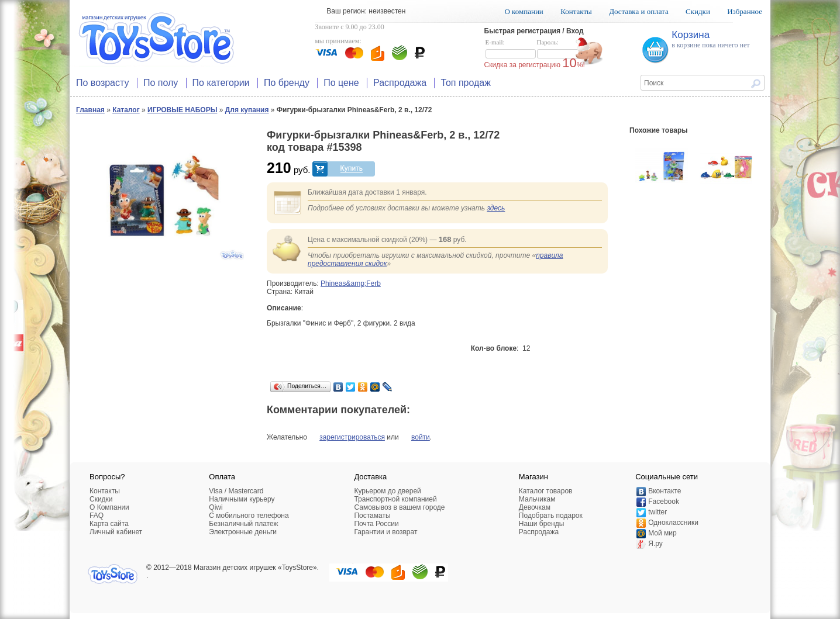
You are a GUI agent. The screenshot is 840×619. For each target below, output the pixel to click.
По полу (161, 83)
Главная (90, 110)
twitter (657, 512)
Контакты (576, 11)
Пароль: (562, 49)
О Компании (109, 507)
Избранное (745, 11)
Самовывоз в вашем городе (399, 507)
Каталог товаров (546, 491)
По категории (221, 83)
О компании (524, 11)
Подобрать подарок (551, 516)
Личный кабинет (116, 532)
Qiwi (216, 507)
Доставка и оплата (639, 11)
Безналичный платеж (243, 524)
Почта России (376, 524)
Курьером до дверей (387, 491)
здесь (496, 208)
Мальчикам (537, 499)
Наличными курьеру (242, 499)
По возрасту (103, 83)
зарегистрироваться (352, 437)
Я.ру (655, 544)
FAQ (97, 516)
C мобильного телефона (249, 516)
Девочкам (535, 507)
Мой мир (662, 533)
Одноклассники (673, 523)
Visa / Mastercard (236, 491)
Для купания (247, 110)
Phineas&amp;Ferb (351, 283)
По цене (341, 83)
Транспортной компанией (395, 499)
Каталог (126, 110)
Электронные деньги (243, 532)
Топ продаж (466, 83)
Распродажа (400, 83)
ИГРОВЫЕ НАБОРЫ (182, 110)
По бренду (287, 83)
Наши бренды (541, 524)
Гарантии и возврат (385, 532)
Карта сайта (109, 524)
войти (421, 437)
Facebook (664, 502)
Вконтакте (665, 491)
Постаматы (372, 516)
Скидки (698, 11)
